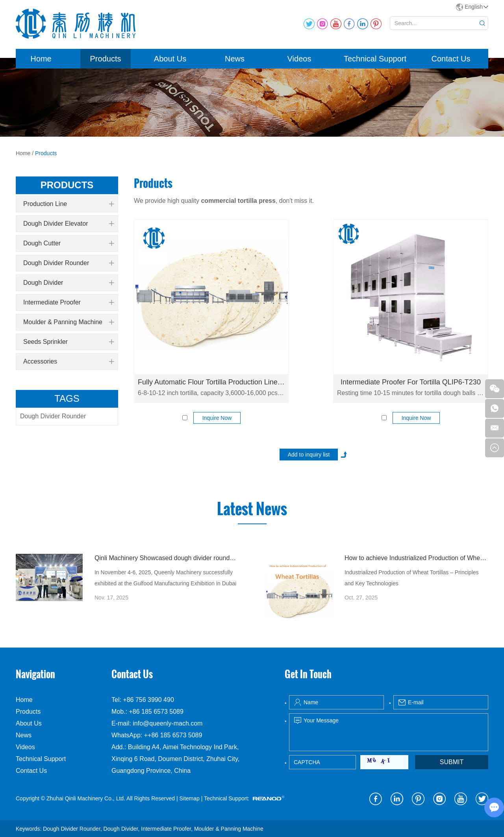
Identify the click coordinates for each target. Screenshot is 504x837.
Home (41, 59)
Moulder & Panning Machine (69, 322)
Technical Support (375, 59)
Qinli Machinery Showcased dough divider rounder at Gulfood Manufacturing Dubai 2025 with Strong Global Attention (166, 558)
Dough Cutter (69, 243)
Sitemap (189, 798)
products (67, 185)
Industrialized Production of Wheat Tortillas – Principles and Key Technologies (412, 578)
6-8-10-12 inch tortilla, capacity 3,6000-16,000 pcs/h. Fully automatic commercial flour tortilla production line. (211, 393)
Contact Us (451, 59)
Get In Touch (308, 674)
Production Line (69, 204)
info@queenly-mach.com (168, 723)
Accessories (69, 362)
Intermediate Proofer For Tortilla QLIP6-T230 (411, 382)
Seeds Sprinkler (69, 342)
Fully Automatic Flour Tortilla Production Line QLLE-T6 (211, 382)
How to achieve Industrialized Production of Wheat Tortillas (416, 558)
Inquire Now (217, 418)
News (235, 59)
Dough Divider (69, 283)
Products (106, 59)
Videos (299, 59)
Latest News (252, 509)
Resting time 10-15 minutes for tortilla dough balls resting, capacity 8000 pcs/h (411, 393)
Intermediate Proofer (69, 303)
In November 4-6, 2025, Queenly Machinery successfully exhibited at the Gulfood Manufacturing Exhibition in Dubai (165, 578)
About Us (170, 59)
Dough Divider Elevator (69, 224)
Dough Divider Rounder (69, 263)
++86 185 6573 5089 (173, 735)
